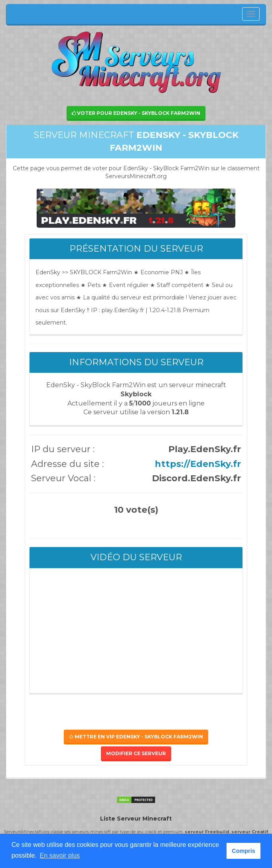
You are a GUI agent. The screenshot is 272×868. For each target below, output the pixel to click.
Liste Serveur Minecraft (136, 819)
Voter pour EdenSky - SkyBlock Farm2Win (136, 113)
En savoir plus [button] (60, 855)
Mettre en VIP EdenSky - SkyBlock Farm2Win (136, 737)
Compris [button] (243, 851)
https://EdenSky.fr (198, 464)
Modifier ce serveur (136, 753)
